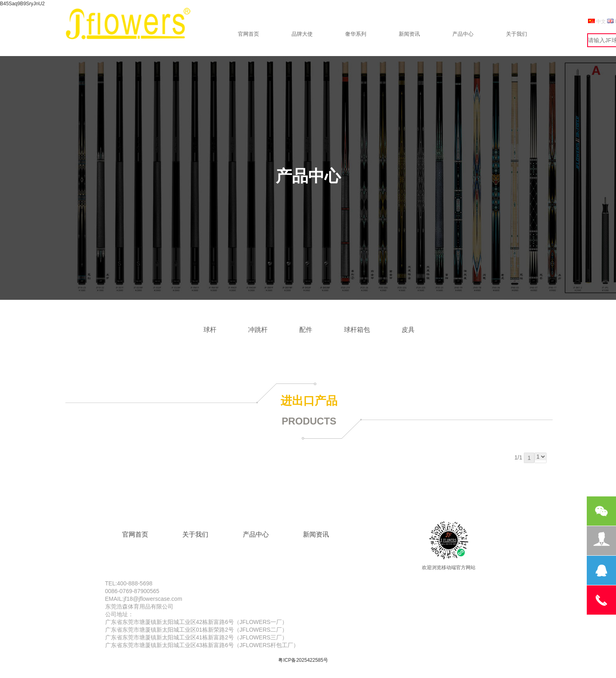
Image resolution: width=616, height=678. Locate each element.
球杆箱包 (357, 330)
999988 (543, 17)
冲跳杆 (258, 330)
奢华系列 (356, 34)
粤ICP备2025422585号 (303, 660)
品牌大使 (302, 34)
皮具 (408, 330)
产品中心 (463, 34)
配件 (306, 330)
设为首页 (519, 17)
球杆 (210, 330)
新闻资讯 (409, 34)
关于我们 (517, 34)
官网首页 (249, 34)
